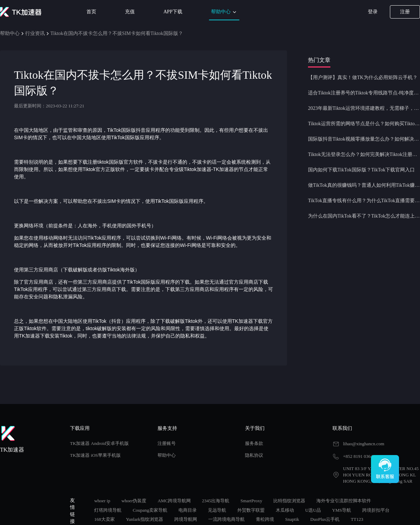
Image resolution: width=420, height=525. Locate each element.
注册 (405, 12)
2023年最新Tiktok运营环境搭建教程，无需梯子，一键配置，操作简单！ (364, 108)
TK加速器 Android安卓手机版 (99, 443)
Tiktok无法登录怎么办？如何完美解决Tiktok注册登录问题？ (364, 154)
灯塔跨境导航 (108, 510)
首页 (91, 12)
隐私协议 (254, 455)
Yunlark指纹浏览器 (145, 519)
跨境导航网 (186, 519)
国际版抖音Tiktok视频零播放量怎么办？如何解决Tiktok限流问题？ (364, 139)
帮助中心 (224, 12)
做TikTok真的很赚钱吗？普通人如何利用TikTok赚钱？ (364, 185)
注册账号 (167, 443)
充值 (130, 12)
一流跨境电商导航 (226, 519)
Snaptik (292, 519)
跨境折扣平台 (376, 510)
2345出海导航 (216, 501)
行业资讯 (35, 33)
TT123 (357, 519)
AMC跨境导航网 (174, 501)
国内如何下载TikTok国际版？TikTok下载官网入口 (361, 170)
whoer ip (102, 501)
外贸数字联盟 (251, 510)
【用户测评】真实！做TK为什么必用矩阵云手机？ (363, 77)
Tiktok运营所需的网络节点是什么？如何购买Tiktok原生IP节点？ (364, 124)
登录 (373, 12)
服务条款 (254, 443)
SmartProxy (251, 501)
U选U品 (313, 510)
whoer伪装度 (134, 501)
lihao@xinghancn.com (364, 444)
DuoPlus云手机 (325, 519)
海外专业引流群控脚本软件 (344, 501)
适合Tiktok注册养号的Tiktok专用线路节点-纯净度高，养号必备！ (364, 93)
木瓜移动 (285, 510)
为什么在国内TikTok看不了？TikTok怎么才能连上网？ (364, 216)
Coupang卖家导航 (150, 510)
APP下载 (173, 12)
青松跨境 (265, 519)
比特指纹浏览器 (289, 501)
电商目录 (188, 510)
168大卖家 (104, 519)
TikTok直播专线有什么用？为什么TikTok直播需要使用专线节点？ (364, 201)
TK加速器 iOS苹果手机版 (95, 455)
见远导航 (217, 510)
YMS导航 (342, 510)
